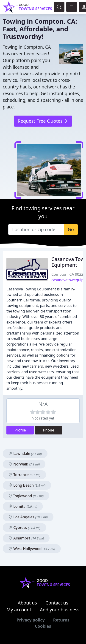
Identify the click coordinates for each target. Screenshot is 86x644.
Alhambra (26, 538)
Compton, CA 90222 (68, 274)
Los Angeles (28, 517)
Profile (20, 430)
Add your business (60, 610)
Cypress (24, 528)
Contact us (57, 603)
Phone (49, 430)
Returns (61, 620)
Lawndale (25, 454)
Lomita (23, 506)
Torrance (24, 475)
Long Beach (27, 485)
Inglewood (26, 496)
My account (19, 610)
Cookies (43, 626)
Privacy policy (31, 620)
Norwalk (24, 464)
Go (71, 229)
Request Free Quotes (43, 121)
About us (27, 603)
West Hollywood (32, 549)
